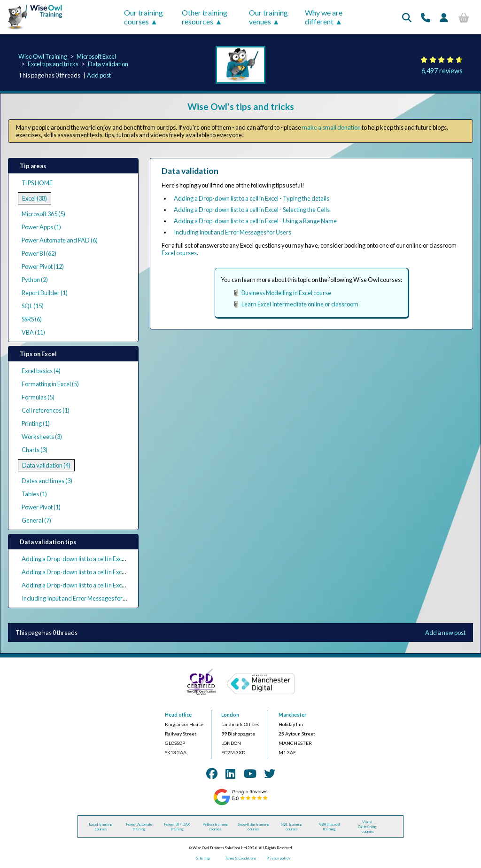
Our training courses (144, 17)
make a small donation (331, 127)
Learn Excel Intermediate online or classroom (300, 304)
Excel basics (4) (41, 371)
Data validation (108, 64)
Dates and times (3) (47, 481)
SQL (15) (33, 306)
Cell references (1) (46, 410)
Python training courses (215, 827)
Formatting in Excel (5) (50, 384)
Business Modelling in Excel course (286, 293)
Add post (99, 75)
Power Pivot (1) (41, 507)
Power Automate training (139, 827)
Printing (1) (36, 423)
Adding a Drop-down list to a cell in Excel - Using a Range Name (103, 585)
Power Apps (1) (41, 227)
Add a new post (445, 633)
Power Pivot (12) (43, 266)
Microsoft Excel (96, 56)
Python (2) (35, 280)
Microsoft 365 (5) (43, 214)
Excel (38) (35, 198)
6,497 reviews (442, 71)
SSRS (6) (32, 319)
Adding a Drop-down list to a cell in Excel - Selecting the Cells (100, 572)
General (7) (36, 520)
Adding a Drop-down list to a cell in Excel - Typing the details (99, 559)
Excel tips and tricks (53, 64)
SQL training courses (291, 827)
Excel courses (179, 253)
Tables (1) (34, 494)
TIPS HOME (37, 183)
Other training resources (205, 17)
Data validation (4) (46, 465)
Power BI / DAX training (177, 827)
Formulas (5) (38, 397)
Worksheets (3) (42, 437)
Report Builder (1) (45, 293)
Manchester (292, 715)
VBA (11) (33, 332)
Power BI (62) (39, 253)
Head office (178, 715)
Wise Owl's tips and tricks (241, 106)
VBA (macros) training (329, 827)
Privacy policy (278, 858)
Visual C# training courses (367, 827)
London (230, 715)
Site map (203, 858)
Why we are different (324, 17)
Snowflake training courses (253, 827)
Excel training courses (101, 827)
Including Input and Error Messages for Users (80, 598)
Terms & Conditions (240, 858)
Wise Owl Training (43, 56)
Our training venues (268, 17)
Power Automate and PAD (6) (60, 240)
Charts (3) (35, 450)
